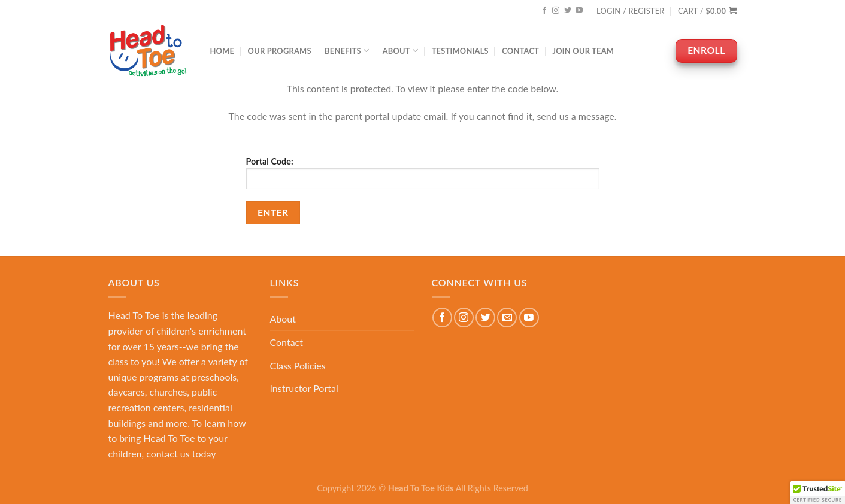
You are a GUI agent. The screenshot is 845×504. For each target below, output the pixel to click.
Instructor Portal (304, 388)
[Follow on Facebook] (544, 11)
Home (222, 51)
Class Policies (298, 365)
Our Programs (280, 51)
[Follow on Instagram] (556, 11)
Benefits (347, 51)
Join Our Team (583, 51)
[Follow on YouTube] (579, 11)
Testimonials (460, 51)
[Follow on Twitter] (568, 11)
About (401, 51)
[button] (817, 493)
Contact (520, 51)
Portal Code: (423, 173)
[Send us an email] (507, 318)
